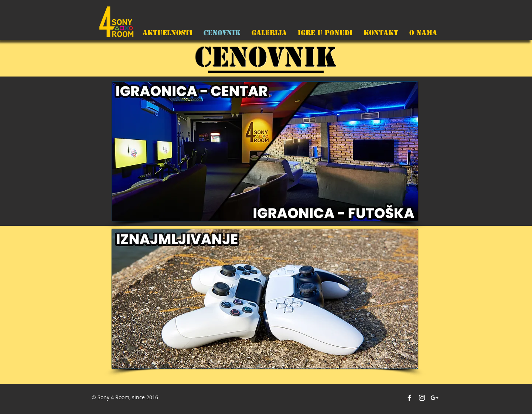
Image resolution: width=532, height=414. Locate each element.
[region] (265, 151)
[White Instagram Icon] (422, 398)
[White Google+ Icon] (434, 398)
